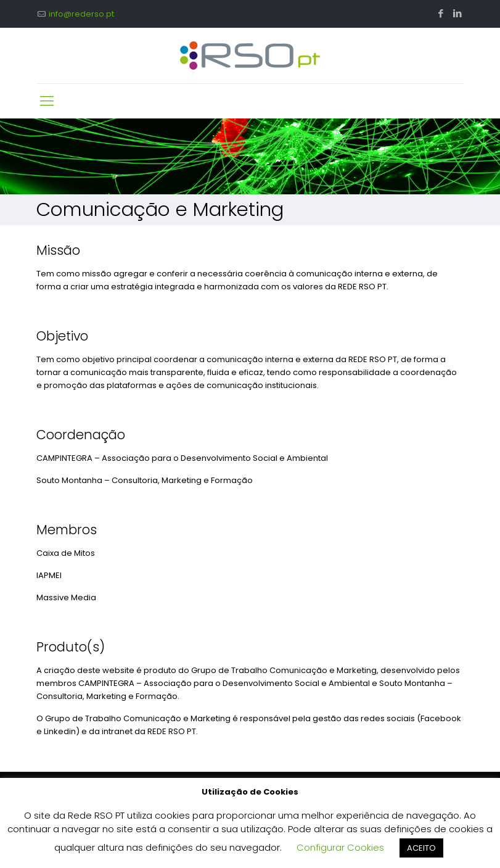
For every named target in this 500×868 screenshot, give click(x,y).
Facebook (441, 718)
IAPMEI (49, 575)
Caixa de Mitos (66, 553)
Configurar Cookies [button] (340, 847)
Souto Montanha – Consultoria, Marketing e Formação (145, 480)
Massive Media (66, 597)
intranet (118, 731)
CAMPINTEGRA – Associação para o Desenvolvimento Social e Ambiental (182, 458)
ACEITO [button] (421, 848)
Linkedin (60, 731)
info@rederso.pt (81, 14)
